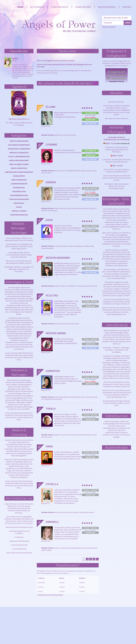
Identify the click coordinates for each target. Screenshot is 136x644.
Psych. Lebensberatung (19, 156)
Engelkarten (19, 176)
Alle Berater (37, 7)
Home (20, 7)
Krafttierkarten (19, 180)
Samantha (53, 371)
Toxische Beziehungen (19, 199)
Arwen (15, 58)
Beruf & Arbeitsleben (19, 164)
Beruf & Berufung (19, 168)
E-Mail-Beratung (90, 124)
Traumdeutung (19, 191)
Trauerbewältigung (19, 195)
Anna (49, 446)
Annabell (52, 522)
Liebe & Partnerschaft (19, 160)
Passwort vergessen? (109, 27)
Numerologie (19, 188)
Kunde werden (83, 7)
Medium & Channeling (19, 153)
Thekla (51, 409)
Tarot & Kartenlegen (19, 141)
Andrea (51, 182)
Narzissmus (19, 203)
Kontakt (127, 7)
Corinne (51, 144)
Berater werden (107, 7)
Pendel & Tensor (19, 211)
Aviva (49, 220)
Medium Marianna (58, 258)
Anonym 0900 (90, 120)
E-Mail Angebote (60, 7)
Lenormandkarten (19, 184)
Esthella (52, 484)
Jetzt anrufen (90, 113)
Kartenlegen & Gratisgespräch (19, 172)
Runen (19, 207)
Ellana (51, 107)
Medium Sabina (56, 333)
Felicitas (52, 295)
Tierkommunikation (19, 215)
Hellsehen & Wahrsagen (19, 145)
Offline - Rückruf (90, 188)
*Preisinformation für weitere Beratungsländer (50, 595)
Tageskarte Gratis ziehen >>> (19, 119)
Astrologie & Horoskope (19, 149)
